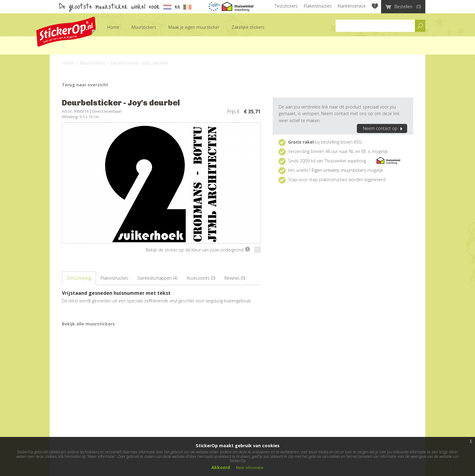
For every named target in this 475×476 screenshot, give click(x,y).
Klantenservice (352, 6)
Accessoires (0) (201, 278)
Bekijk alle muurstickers (88, 324)
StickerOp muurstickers (66, 32)
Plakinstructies (318, 6)
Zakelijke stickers (248, 27)
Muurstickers (144, 27)
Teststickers (286, 6)
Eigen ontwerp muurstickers (339, 170)
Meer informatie (250, 468)
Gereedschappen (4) (158, 278)
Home (113, 27)
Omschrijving (79, 278)
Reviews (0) (235, 278)
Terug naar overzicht (85, 85)
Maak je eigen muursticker (194, 27)
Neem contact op (384, 128)
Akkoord (221, 467)
